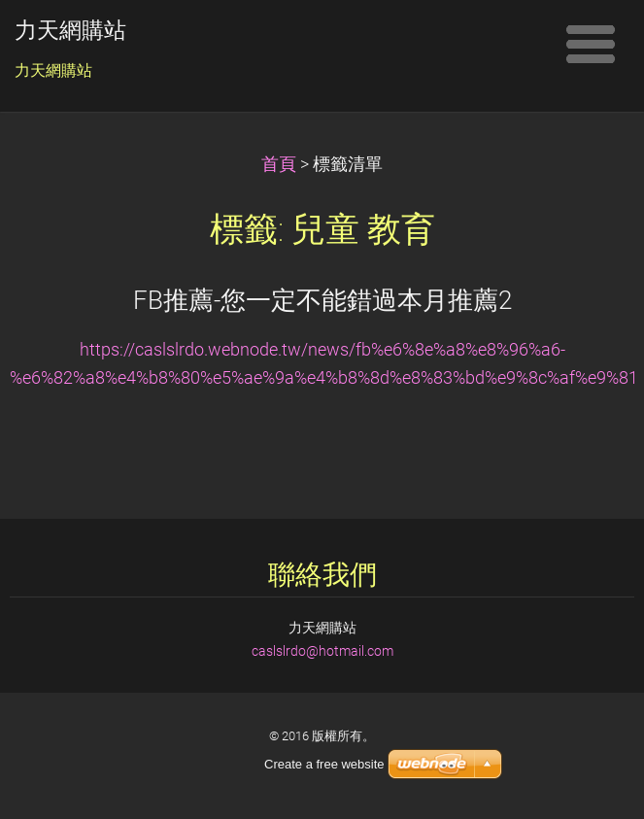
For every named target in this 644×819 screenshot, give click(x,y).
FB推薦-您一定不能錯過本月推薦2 (322, 300)
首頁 (279, 164)
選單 (591, 44)
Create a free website (324, 764)
